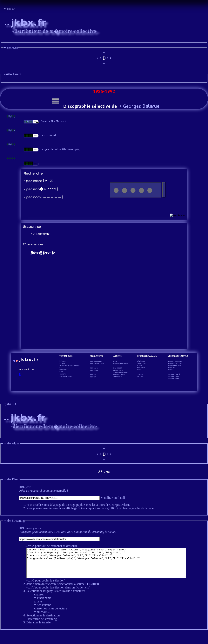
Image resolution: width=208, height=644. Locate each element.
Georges (141, 106)
